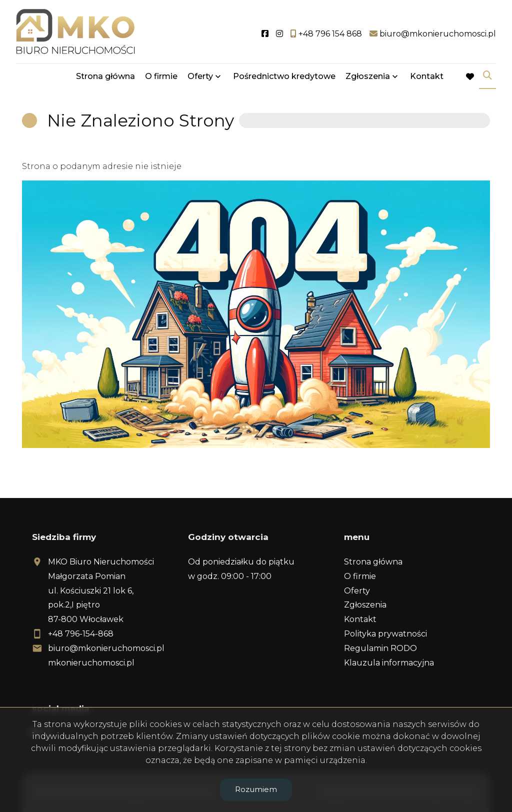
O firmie (161, 76)
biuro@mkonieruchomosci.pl (106, 648)
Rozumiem (256, 789)
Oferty (200, 76)
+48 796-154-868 (81, 634)
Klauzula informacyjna (389, 663)
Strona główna (105, 76)
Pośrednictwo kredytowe (284, 76)
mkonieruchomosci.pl (91, 663)
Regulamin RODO (380, 648)
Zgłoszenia (368, 76)
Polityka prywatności (385, 634)
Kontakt (427, 76)
